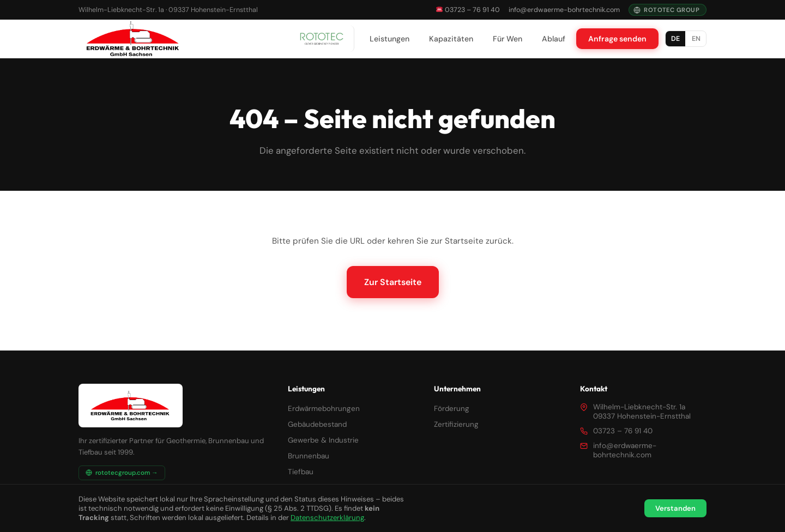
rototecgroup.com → (122, 473)
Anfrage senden (617, 39)
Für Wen (508, 39)
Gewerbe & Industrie (323, 440)
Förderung (452, 409)
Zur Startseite (393, 282)
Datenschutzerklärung (327, 518)
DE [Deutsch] (675, 39)
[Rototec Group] (322, 39)
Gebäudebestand (317, 424)
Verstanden (675, 508)
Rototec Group (666, 10)
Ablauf (554, 39)
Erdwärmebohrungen (324, 409)
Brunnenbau (309, 456)
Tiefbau (301, 472)
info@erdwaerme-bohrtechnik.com (564, 10)
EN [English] (696, 39)
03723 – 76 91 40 (468, 10)
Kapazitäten (451, 39)
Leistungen (390, 39)
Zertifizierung (456, 424)
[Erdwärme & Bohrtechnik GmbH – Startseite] (133, 39)
